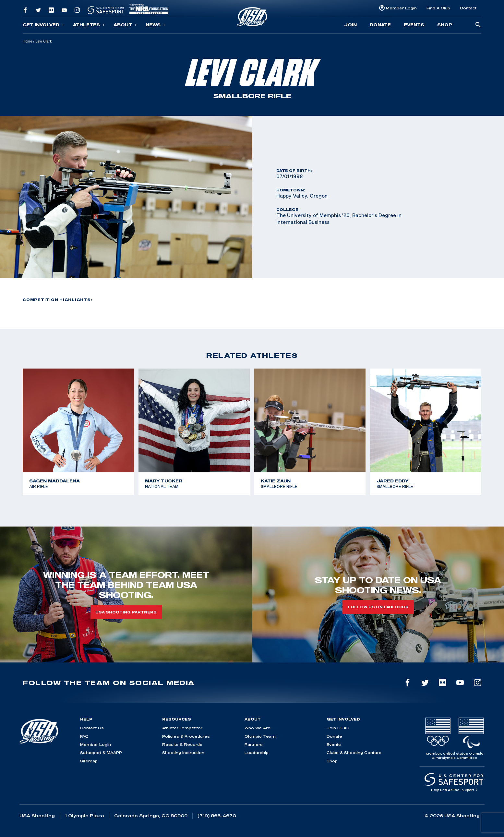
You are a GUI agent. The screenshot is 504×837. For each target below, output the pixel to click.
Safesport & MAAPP (101, 752)
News (156, 25)
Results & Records (182, 744)
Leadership (257, 752)
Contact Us (92, 728)
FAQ (84, 736)
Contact (468, 8)
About (125, 25)
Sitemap (89, 761)
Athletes (89, 25)
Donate (380, 25)
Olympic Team (260, 736)
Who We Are (258, 728)
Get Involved (43, 25)
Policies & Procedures (186, 736)
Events (414, 25)
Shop (445, 25)
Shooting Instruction (183, 752)
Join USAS (338, 728)
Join (350, 25)
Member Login (401, 8)
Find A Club (438, 8)
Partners (254, 744)
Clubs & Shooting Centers (354, 752)
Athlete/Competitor (182, 728)
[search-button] (478, 25)
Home (27, 41)
